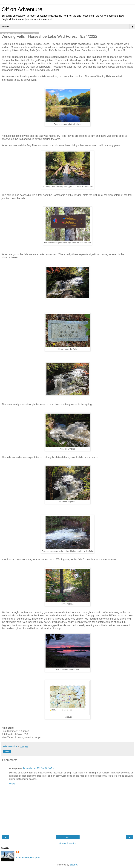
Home (67, 837)
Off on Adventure (22, 9)
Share (7, 752)
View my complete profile (29, 858)
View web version (68, 843)
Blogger (73, 865)
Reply (12, 784)
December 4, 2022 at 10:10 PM (39, 768)
